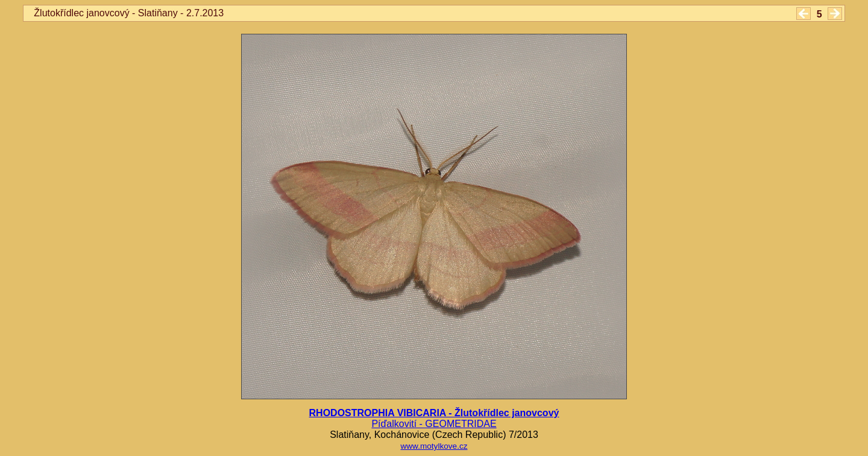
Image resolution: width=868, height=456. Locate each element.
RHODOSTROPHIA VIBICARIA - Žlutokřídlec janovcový (434, 413)
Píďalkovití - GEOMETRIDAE (434, 424)
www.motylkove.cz (434, 446)
